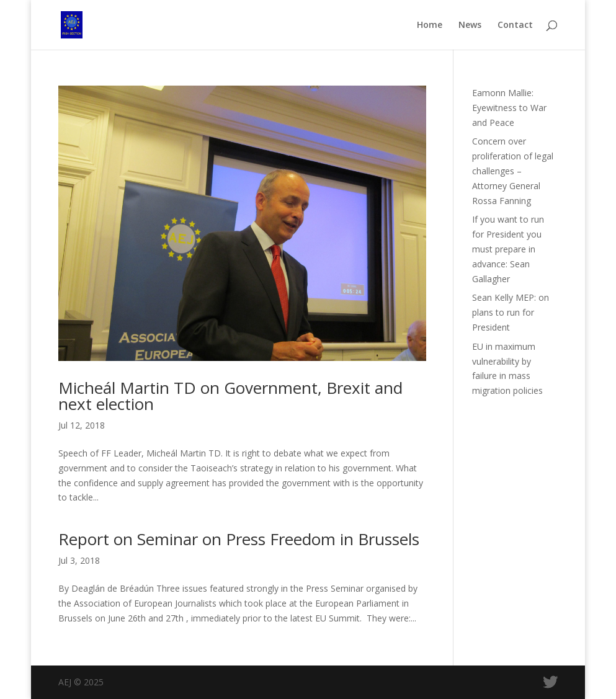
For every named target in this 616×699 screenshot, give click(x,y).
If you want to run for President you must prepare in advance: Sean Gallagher (508, 249)
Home (430, 25)
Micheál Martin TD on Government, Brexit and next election (230, 396)
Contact (515, 25)
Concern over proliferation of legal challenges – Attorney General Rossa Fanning (513, 171)
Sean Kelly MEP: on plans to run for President (511, 312)
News (470, 25)
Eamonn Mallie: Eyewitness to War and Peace (509, 108)
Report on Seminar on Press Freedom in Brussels (239, 539)
